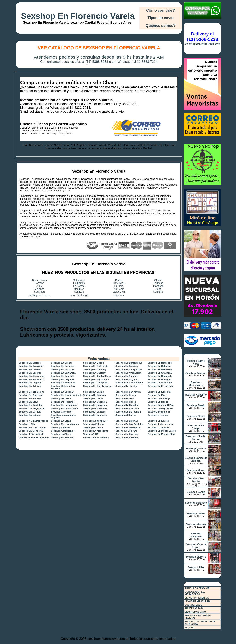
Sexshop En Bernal (61, 363)
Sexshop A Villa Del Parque (33, 421)
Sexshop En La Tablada (128, 412)
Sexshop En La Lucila (127, 408)
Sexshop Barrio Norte (196, 362)
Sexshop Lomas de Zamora (196, 459)
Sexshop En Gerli (125, 398)
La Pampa (79, 286)
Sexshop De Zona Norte (31, 392)
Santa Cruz (119, 292)
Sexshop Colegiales (196, 535)
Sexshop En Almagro (127, 376)
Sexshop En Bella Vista (96, 366)
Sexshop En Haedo (158, 402)
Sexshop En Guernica (95, 402)
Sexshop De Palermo (95, 395)
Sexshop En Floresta (30, 398)
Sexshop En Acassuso (63, 383)
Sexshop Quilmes (196, 449)
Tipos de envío (161, 18)
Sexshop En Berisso (30, 363)
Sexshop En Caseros (30, 373)
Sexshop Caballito (196, 395)
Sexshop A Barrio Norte (31, 434)
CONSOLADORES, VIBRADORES (195, 593)
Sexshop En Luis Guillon (32, 427)
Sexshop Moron (196, 470)
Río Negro (119, 289)
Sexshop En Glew (28, 402)
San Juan (39, 292)
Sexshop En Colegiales (96, 383)
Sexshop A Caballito (159, 427)
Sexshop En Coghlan (127, 379)
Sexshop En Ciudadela (160, 376)
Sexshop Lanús (196, 492)
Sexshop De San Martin (128, 392)
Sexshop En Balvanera (160, 369)
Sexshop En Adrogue (159, 379)
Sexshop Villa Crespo (196, 427)
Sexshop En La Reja (94, 412)
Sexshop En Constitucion (129, 383)
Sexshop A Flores (60, 427)
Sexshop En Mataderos (128, 427)
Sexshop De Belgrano (95, 408)
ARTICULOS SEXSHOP (197, 588)
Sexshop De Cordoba (30, 405)
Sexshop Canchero (61, 412)
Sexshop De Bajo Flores (161, 408)
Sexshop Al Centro (125, 415)
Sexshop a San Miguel (95, 421)
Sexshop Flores (196, 416)
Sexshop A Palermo (94, 424)
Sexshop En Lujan (93, 427)
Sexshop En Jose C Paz (160, 405)
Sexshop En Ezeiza (94, 392)
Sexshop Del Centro (126, 386)
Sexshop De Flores (126, 402)
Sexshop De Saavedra (31, 395)
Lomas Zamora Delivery (96, 437)
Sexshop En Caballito (30, 369)
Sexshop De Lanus (61, 398)
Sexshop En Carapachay (129, 369)
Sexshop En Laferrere (95, 415)
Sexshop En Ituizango (95, 405)
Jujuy (39, 286)
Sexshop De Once (157, 395)
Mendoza (158, 286)
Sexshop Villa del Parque (196, 438)
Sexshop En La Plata (30, 412)
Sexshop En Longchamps (65, 424)
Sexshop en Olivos (61, 434)
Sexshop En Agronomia (96, 379)
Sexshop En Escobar (62, 392)
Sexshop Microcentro (196, 384)
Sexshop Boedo (196, 405)
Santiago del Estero (39, 295)
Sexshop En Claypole (63, 379)
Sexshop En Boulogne (160, 363)
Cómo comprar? (161, 10)
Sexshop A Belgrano (126, 431)
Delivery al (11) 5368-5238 (202, 37)
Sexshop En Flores (126, 395)
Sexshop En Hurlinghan (64, 405)
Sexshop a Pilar (27, 424)
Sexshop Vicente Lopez (196, 546)
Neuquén (79, 289)
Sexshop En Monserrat (31, 431)
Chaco (119, 280)
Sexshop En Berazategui (129, 363)
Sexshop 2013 (91, 434)
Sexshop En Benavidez (31, 366)
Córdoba (39, 283)
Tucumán (119, 295)
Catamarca (79, 280)
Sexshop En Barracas (63, 369)
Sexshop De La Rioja (159, 398)
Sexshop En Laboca (29, 415)
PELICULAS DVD (194, 608)
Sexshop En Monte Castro (162, 431)
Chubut (158, 280)
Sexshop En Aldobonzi (31, 379)
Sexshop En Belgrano (159, 366)
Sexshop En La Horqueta (64, 408)
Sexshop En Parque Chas (161, 434)
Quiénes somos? (161, 26)
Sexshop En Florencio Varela (78, 16)
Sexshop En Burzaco (127, 366)
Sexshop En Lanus (61, 421)
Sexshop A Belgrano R (63, 431)
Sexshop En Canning (95, 369)
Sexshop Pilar (196, 567)
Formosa (158, 283)
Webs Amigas (99, 359)
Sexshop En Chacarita (160, 373)
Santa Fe (158, 292)
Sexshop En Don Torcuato (97, 386)
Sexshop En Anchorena (31, 376)
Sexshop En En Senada (160, 386)
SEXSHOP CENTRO (195, 612)
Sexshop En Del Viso (30, 386)
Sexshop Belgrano (196, 503)
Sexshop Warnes (196, 524)
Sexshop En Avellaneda (128, 373)
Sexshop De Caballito (127, 405)
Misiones (39, 289)
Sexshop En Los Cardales (129, 424)
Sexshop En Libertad (127, 421)
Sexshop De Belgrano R (32, 408)
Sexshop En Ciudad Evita (97, 376)
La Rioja (119, 286)
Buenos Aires (39, 280)
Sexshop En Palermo (127, 434)
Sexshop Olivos (196, 514)
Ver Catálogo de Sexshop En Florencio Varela (99, 48)
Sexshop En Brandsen (63, 366)
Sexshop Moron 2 (196, 557)
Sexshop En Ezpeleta (159, 392)
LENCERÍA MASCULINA (198, 601)
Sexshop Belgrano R (159, 412)
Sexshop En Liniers (158, 421)
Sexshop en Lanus (158, 415)
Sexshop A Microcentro (160, 424)
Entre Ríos (119, 283)
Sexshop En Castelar (95, 373)
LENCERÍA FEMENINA (197, 598)
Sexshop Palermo (196, 373)
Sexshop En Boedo (94, 363)
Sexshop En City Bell (62, 376)
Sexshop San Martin (196, 480)
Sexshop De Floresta (62, 402)
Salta (158, 289)
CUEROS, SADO (193, 605)
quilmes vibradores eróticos (34, 437)
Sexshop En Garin (93, 398)
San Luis (79, 292)
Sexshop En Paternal (62, 437)
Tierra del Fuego (79, 295)
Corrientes (79, 283)
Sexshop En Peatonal (127, 437)
